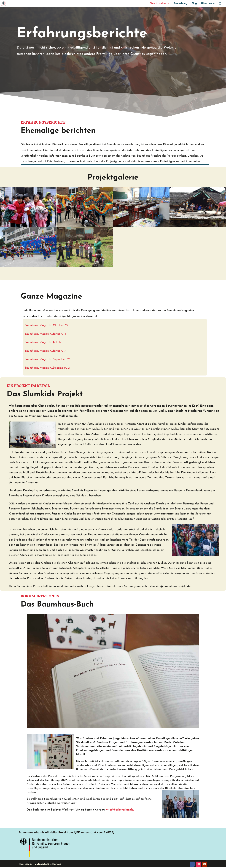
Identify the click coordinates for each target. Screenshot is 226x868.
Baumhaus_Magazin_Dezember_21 (48, 368)
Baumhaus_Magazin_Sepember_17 (47, 359)
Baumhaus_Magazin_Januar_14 (45, 334)
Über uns (206, 4)
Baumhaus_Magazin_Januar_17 (45, 351)
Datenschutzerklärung (48, 864)
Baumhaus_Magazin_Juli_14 (43, 342)
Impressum (25, 864)
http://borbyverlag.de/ (120, 810)
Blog (194, 4)
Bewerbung (181, 4)
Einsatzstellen (158, 4)
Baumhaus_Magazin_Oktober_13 (46, 325)
